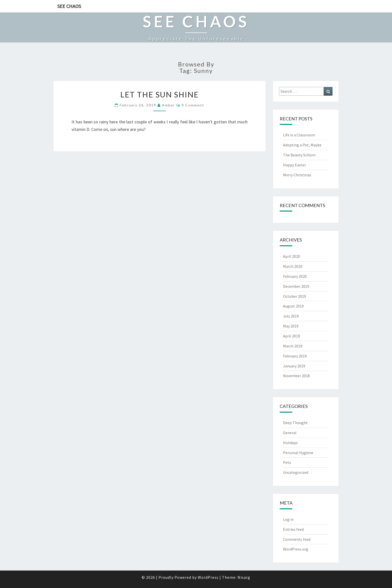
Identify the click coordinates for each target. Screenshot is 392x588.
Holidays (290, 443)
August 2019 (293, 306)
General (290, 433)
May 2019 (291, 326)
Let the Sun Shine (159, 94)
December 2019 (296, 286)
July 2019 (291, 316)
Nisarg (244, 577)
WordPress (208, 577)
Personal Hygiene (298, 453)
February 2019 (295, 356)
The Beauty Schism (299, 155)
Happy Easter (294, 165)
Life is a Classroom (299, 135)
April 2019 (291, 336)
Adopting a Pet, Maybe (302, 145)
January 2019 (294, 366)
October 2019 (294, 296)
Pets (287, 462)
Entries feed (293, 529)
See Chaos (69, 6)
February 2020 (295, 276)
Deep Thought (295, 423)
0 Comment (193, 105)
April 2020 (291, 256)
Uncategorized (296, 472)
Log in (288, 519)
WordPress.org (296, 549)
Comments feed (297, 539)
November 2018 (296, 376)
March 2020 (293, 266)
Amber (168, 105)
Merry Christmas (297, 175)
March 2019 (293, 346)
